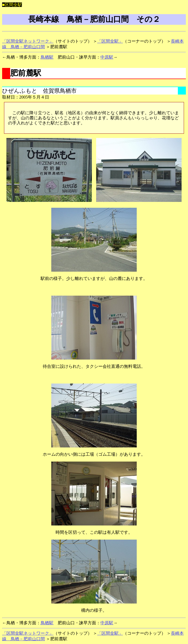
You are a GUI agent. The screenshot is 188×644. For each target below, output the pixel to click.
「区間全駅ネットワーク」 (28, 41)
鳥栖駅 (47, 57)
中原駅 (107, 57)
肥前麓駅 (26, 73)
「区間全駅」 (110, 41)
